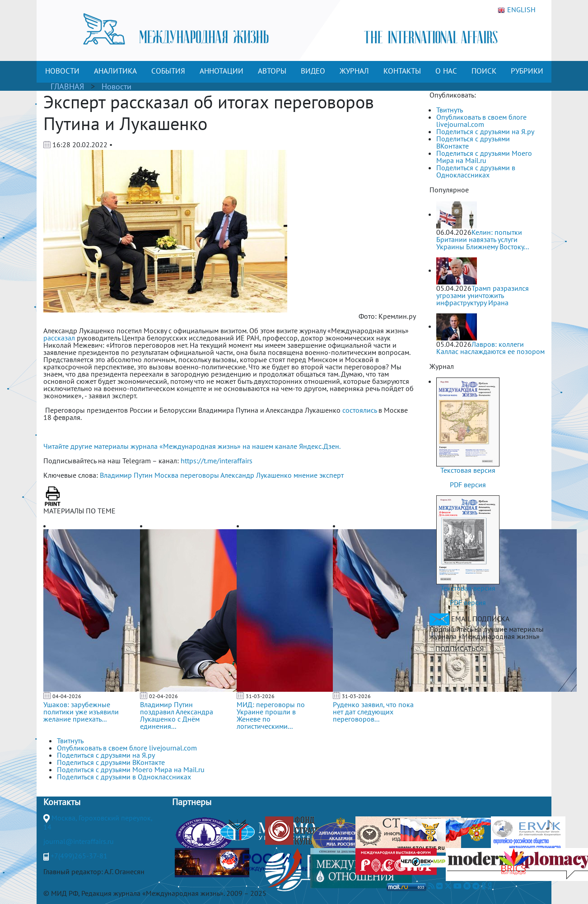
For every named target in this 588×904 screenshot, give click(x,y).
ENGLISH (517, 10)
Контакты (62, 802)
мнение (306, 475)
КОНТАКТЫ (402, 71)
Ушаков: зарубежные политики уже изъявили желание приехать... (81, 712)
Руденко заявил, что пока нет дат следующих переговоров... (373, 712)
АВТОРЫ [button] (272, 71)
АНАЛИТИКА (115, 71)
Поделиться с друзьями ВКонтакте (473, 142)
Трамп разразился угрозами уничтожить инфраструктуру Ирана (483, 295)
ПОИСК (484, 71)
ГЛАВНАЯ (67, 86)
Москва (166, 475)
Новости (117, 86)
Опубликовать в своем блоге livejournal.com (481, 121)
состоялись (359, 410)
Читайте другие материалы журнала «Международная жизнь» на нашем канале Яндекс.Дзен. (192, 446)
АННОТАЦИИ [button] (222, 71)
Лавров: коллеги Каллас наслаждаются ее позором (490, 348)
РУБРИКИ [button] (527, 71)
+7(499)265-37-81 (79, 856)
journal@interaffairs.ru (79, 841)
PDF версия (468, 485)
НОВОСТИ (62, 71)
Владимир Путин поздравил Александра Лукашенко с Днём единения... (177, 715)
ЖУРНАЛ (354, 71)
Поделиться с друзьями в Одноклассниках (476, 171)
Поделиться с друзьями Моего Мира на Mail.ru (484, 157)
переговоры (200, 475)
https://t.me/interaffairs (217, 461)
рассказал (59, 338)
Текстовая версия (468, 470)
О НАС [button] (446, 71)
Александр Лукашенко (256, 475)
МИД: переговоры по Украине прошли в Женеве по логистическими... (271, 715)
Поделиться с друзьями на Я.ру (485, 131)
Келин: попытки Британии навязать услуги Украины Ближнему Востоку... (483, 239)
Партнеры (192, 802)
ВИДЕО (313, 71)
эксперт (331, 475)
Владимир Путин (126, 475)
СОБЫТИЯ (168, 71)
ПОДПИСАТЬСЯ (460, 648)
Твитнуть (450, 110)
